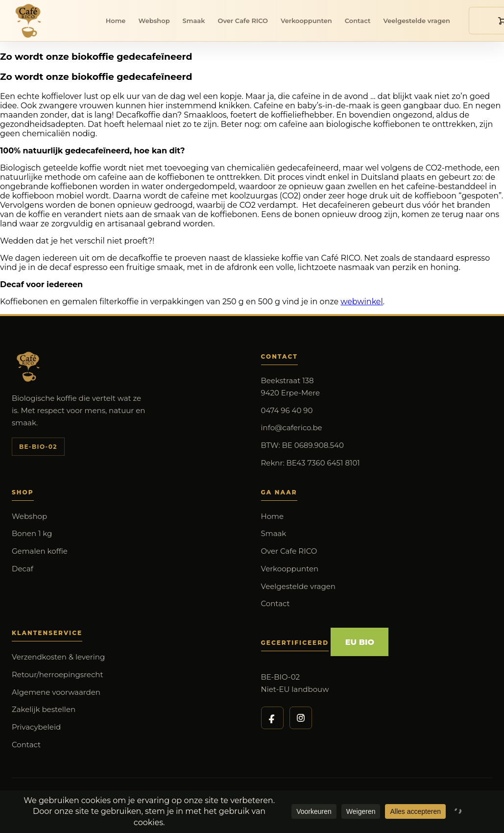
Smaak (194, 21)
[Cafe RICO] (30, 21)
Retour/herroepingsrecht (58, 674)
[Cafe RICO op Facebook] (272, 718)
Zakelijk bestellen (44, 709)
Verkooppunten (306, 21)
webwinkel (361, 302)
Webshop (154, 21)
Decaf (23, 569)
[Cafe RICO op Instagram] (301, 718)
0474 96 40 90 (287, 410)
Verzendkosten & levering (58, 657)
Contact (358, 21)
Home (116, 21)
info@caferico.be (292, 428)
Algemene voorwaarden (56, 692)
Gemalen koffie (40, 551)
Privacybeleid (36, 727)
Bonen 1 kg (32, 533)
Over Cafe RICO (242, 21)
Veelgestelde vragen (417, 21)
